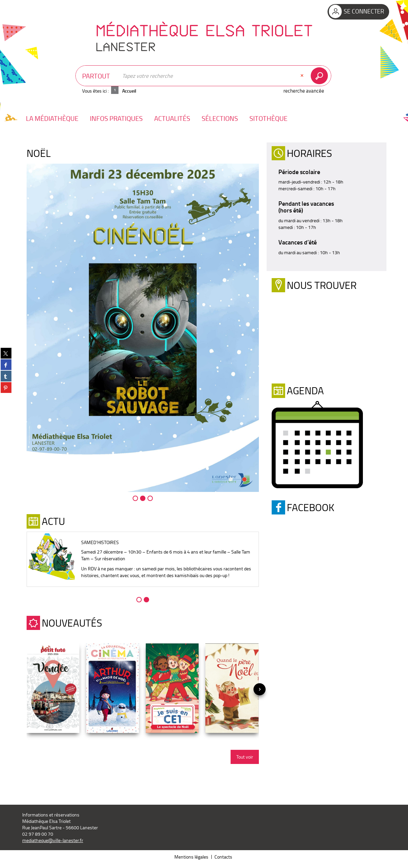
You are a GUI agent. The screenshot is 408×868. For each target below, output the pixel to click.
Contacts (223, 857)
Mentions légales (191, 857)
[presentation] (260, 689)
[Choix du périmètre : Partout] (97, 76)
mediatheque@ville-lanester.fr (53, 840)
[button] (52, 118)
